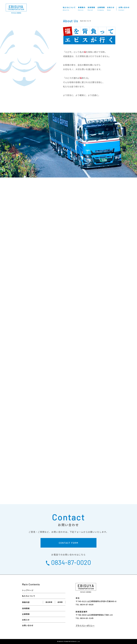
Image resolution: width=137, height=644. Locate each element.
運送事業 (49, 602)
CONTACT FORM (69, 543)
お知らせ (111, 9)
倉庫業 (60, 602)
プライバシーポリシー (85, 625)
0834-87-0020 (68, 562)
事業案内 (82, 9)
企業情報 (101, 9)
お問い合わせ (124, 9)
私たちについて (69, 9)
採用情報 (91, 9)
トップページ (28, 590)
